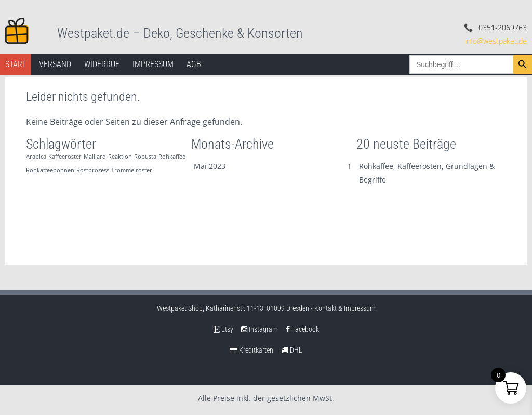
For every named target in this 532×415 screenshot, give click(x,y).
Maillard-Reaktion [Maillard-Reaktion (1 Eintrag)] (108, 157)
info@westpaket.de (496, 41)
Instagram (260, 329)
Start (16, 64)
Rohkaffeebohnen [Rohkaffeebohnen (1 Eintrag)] (50, 170)
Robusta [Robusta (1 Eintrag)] (145, 157)
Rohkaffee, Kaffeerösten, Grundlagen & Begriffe (427, 173)
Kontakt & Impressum (345, 308)
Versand (55, 64)
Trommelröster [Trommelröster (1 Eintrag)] (132, 170)
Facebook (302, 329)
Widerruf (102, 64)
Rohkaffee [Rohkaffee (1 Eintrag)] (172, 157)
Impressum (153, 64)
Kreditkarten (251, 350)
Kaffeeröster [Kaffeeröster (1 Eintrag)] (65, 157)
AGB (194, 64)
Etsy (223, 329)
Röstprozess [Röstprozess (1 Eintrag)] (93, 170)
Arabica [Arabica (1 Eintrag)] (36, 157)
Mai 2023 (210, 166)
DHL (292, 350)
